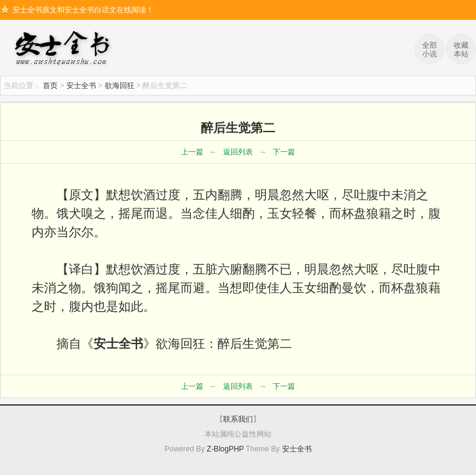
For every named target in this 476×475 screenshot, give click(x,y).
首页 (50, 86)
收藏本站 (461, 50)
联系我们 (238, 419)
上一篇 (192, 152)
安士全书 (65, 50)
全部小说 (430, 50)
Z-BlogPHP (226, 449)
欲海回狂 (120, 86)
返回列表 (238, 152)
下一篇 (284, 152)
